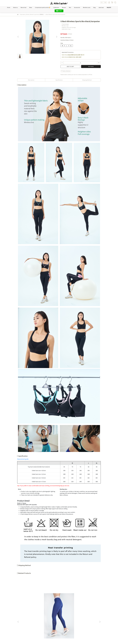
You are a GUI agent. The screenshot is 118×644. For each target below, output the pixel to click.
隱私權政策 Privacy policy (62, 618)
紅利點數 (39, 616)
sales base (101, 7)
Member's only (40, 612)
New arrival (23, 7)
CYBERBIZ (49, 640)
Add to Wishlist (66, 71)
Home (9, 7)
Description (31, 80)
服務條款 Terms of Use (62, 616)
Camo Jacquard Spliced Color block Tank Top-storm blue (69, 596)
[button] (57, 37)
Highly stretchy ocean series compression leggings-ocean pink (29, 596)
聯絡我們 (109, 7)
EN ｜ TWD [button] (104, 2)
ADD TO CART (70, 66)
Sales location (40, 618)
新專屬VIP (39, 614)
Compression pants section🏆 (43, 7)
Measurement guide (23, 459)
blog (94, 7)
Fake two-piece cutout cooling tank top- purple (49, 596)
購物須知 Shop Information (63, 621)
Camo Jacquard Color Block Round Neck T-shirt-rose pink (90, 596)
